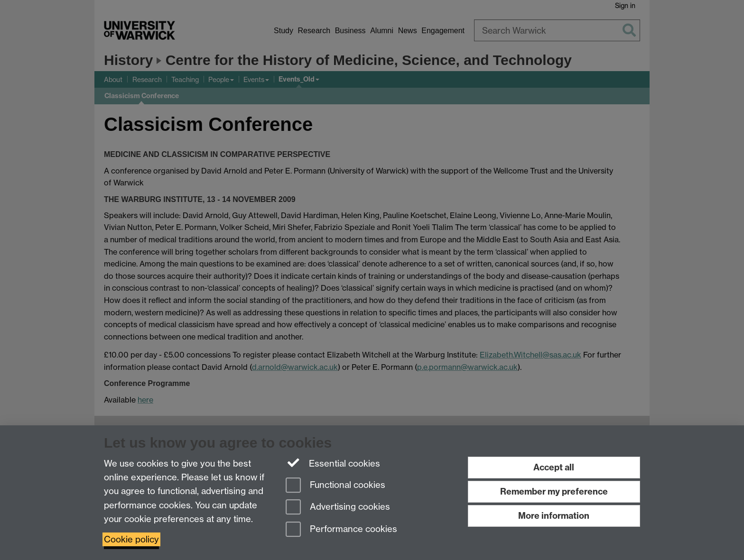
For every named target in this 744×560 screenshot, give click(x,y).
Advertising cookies (338, 508)
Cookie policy (131, 539)
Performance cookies (341, 530)
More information (554, 516)
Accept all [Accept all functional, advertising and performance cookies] (554, 467)
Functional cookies (335, 486)
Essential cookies (333, 463)
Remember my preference (554, 491)
